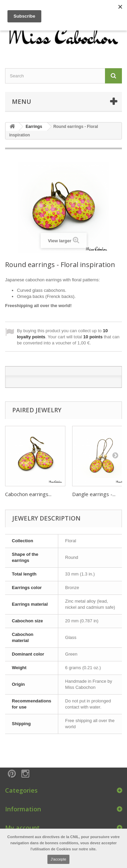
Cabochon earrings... (28, 494)
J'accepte (58, 859)
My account (22, 828)
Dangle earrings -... (94, 494)
